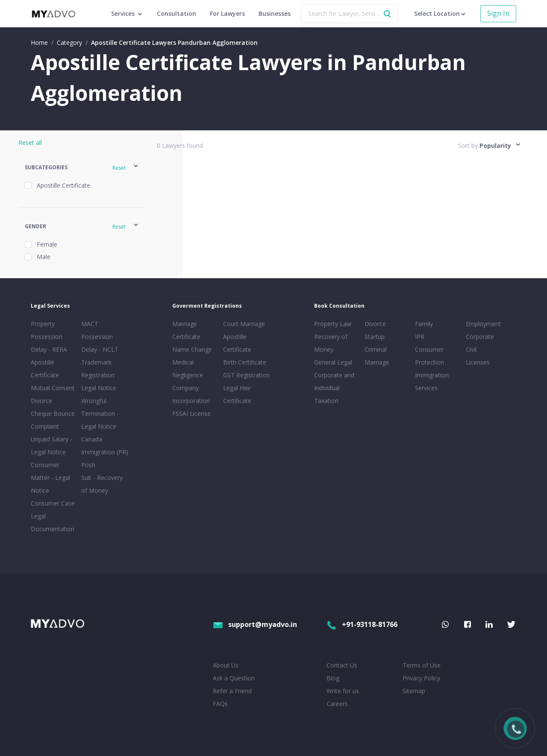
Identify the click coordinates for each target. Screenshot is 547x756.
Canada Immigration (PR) (105, 446)
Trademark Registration (98, 369)
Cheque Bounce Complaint (53, 420)
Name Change (192, 349)
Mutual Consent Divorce (53, 394)
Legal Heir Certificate (237, 394)
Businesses (275, 13)
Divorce (375, 324)
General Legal (333, 362)
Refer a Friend (232, 691)
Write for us (343, 691)
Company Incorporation (191, 394)
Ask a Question (234, 678)
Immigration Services (432, 381)
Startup (375, 337)
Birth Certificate (245, 362)
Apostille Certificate (45, 369)
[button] (82, 167)
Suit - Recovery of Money (102, 484)
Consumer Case (53, 503)
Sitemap (414, 691)
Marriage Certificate (186, 330)
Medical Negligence (188, 369)
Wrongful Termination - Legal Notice (100, 413)
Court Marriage (244, 324)
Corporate (480, 337)
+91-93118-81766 (362, 624)
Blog (333, 678)
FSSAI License (191, 413)
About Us (226, 665)
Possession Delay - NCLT (100, 343)
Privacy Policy (421, 678)
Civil (471, 349)
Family (424, 324)
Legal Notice (99, 388)
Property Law (333, 324)
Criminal (376, 349)
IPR (420, 337)
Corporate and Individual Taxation (334, 388)
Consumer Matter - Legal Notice (50, 478)
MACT (90, 324)
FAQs (220, 704)
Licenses (478, 362)
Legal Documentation (53, 522)
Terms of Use (422, 665)
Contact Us (342, 665)
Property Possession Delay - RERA (49, 337)
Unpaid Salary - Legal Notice (51, 446)
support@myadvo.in (255, 624)
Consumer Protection (429, 356)
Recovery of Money (331, 343)
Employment (483, 324)
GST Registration (246, 375)
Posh (88, 465)
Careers (337, 704)
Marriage (377, 362)
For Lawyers (227, 13)
